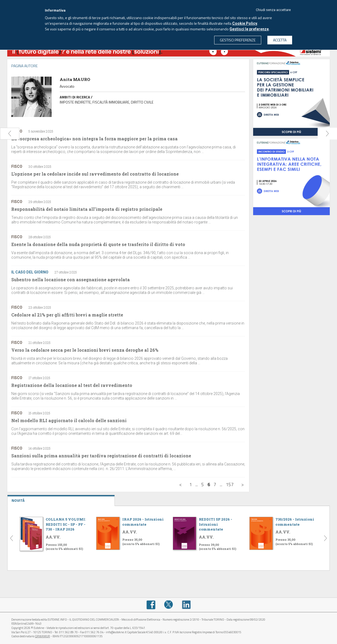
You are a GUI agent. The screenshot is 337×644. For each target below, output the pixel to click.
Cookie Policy (245, 23)
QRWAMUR (42, 636)
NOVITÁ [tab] (61, 499)
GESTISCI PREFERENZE (238, 40)
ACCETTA (280, 40)
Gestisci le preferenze (249, 29)
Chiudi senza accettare (273, 10)
